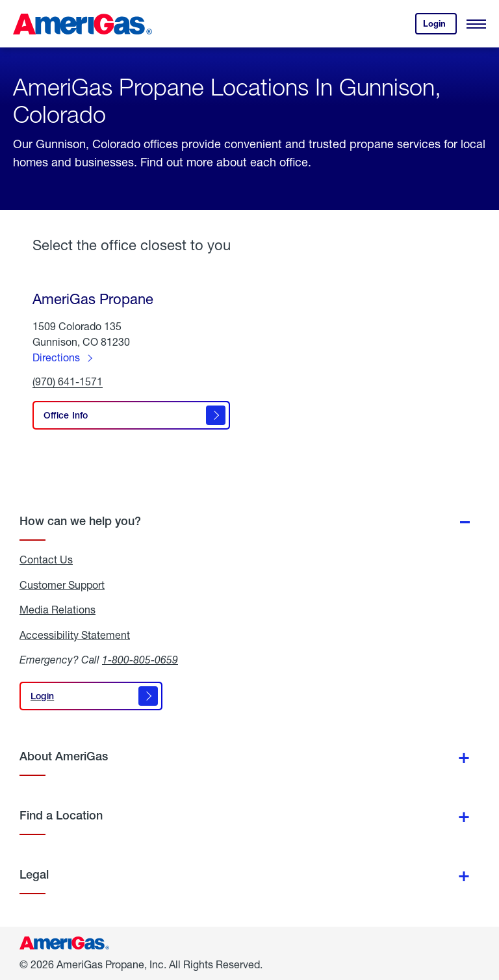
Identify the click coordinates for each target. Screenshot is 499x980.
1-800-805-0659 (140, 659)
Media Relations (58, 610)
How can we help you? (80, 521)
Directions (56, 357)
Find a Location (61, 815)
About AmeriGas (64, 756)
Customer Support (62, 585)
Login (440, 26)
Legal (34, 874)
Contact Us (46, 560)
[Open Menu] (476, 24)
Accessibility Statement (75, 635)
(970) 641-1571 (68, 382)
